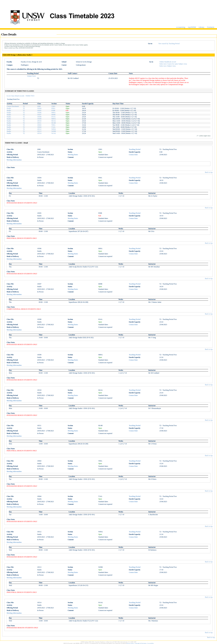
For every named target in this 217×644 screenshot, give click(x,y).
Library (201, 27)
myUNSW (192, 27)
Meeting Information (14, 160)
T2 (24, 106)
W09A (54, 129)
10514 (39, 133)
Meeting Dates (73, 155)
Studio (9, 108)
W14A (54, 133)
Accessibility (151, 643)
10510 (39, 121)
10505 (39, 110)
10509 (39, 119)
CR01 (53, 106)
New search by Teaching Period (169, 44)
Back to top (209, 172)
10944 (39, 127)
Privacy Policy (130, 643)
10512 (39, 129)
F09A (53, 108)
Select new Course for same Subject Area (173, 64)
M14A (54, 121)
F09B (53, 110)
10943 (39, 125)
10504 (39, 108)
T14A (53, 127)
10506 (39, 113)
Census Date (133, 155)
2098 (39, 106)
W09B (54, 131)
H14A (53, 117)
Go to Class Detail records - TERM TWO (20, 96)
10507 (39, 115)
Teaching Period (135, 149)
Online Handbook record (168, 62)
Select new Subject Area (168, 66)
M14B (54, 123)
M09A (54, 119)
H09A (53, 113)
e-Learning (181, 27)
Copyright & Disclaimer (141, 643)
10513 (39, 131)
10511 (39, 123)
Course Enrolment (13, 106)
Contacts (211, 27)
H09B (53, 115)
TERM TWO (31, 76)
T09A (53, 125)
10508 (39, 117)
